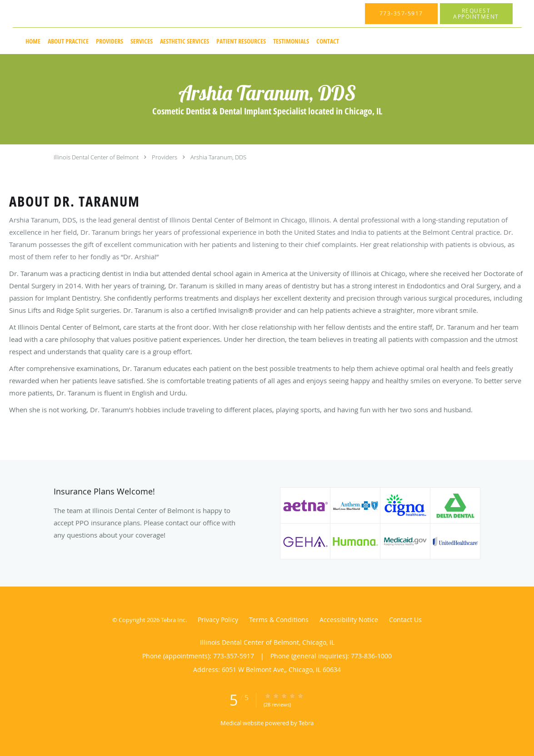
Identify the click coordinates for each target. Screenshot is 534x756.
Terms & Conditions (279, 620)
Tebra (306, 723)
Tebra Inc (173, 620)
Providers (165, 157)
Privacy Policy (218, 620)
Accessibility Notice (349, 620)
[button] (476, 14)
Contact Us (405, 620)
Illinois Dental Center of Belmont (96, 157)
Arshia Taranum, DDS (218, 157)
